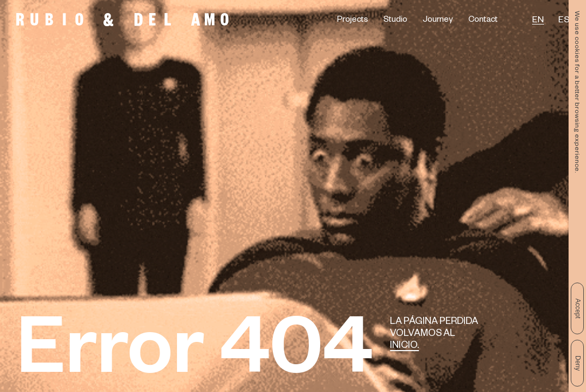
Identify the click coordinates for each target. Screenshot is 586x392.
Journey (438, 21)
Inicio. (404, 347)
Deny (578, 363)
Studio (395, 21)
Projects (353, 21)
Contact (483, 21)
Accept (578, 308)
